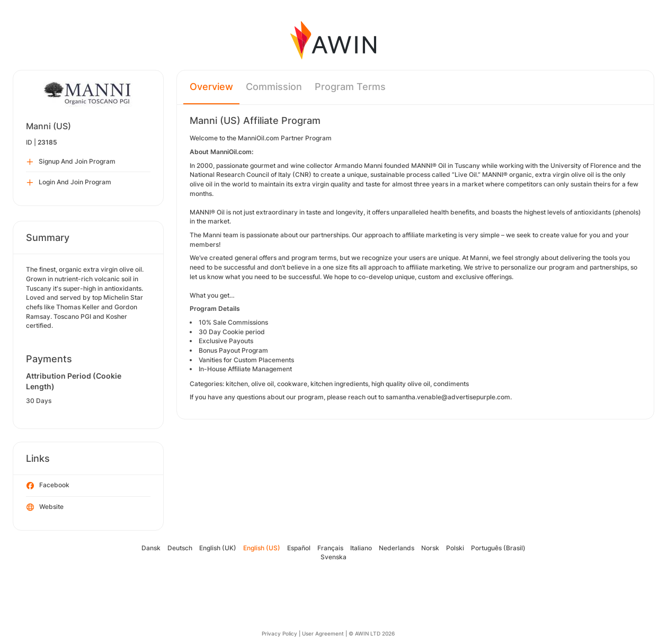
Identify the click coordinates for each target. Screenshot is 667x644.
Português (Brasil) (498, 548)
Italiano (361, 548)
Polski (455, 548)
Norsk (430, 548)
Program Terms (350, 87)
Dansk (151, 548)
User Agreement (323, 633)
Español (299, 548)
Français (330, 548)
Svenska (333, 557)
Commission (274, 87)
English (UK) (218, 548)
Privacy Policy (279, 633)
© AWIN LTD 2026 (372, 633)
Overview (211, 87)
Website (45, 507)
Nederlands (397, 548)
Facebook (48, 486)
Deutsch (180, 548)
